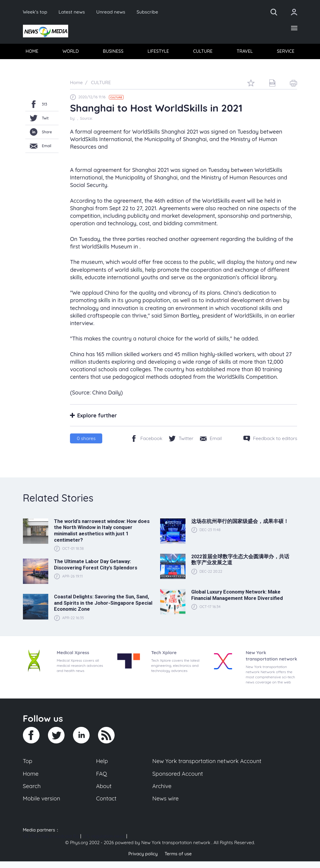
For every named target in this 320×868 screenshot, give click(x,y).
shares (86, 439)
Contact (106, 805)
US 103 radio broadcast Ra (51, 843)
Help (102, 768)
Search (32, 793)
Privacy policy (143, 860)
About (104, 793)
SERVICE (285, 52)
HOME (32, 52)
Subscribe (149, 12)
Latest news (72, 12)
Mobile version (42, 805)
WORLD (71, 52)
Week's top (35, 12)
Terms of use (178, 860)
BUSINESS (113, 52)
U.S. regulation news (104, 843)
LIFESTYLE (158, 52)
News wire (165, 805)
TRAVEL (245, 52)
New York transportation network (176, 849)
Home (31, 781)
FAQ (101, 781)
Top (28, 768)
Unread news (112, 12)
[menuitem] (32, 52)
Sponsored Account (177, 781)
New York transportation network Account (207, 768)
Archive (162, 793)
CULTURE (203, 52)
